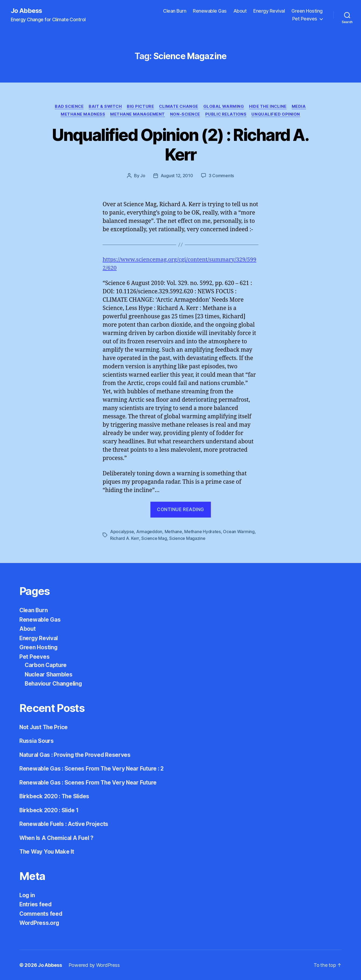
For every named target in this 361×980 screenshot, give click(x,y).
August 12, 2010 (177, 176)
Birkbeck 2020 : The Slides (56, 796)
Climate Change (179, 106)
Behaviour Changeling (55, 684)
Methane (173, 532)
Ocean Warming (239, 532)
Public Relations (227, 115)
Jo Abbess (27, 11)
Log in (27, 895)
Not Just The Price (44, 727)
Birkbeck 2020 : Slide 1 (50, 810)
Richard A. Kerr (124, 538)
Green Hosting (307, 11)
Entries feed (36, 904)
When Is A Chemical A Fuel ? (58, 838)
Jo (143, 176)
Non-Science (185, 115)
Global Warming (225, 106)
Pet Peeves (305, 19)
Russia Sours (37, 741)
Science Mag (154, 538)
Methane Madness (82, 115)
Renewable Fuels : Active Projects (65, 824)
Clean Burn (175, 11)
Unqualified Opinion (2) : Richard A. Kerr (180, 145)
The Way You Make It (48, 852)
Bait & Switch (104, 106)
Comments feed (41, 913)
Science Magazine (187, 538)
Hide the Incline (270, 106)
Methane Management (137, 115)
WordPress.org (40, 923)
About (240, 11)
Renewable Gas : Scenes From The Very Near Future (89, 782)
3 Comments (221, 176)
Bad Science (68, 106)
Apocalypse (122, 532)
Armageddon (149, 532)
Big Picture (140, 106)
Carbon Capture (46, 665)
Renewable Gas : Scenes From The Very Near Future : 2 (93, 769)
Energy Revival (269, 11)
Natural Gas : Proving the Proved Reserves (76, 755)
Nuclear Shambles (49, 674)
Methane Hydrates (203, 532)
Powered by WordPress (94, 965)
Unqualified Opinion (277, 115)
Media (301, 106)
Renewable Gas (210, 11)
